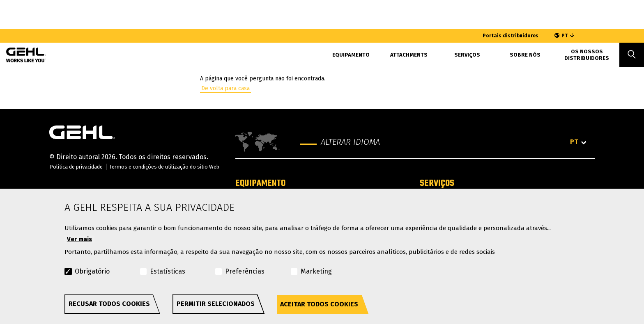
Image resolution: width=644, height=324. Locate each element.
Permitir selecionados (216, 304)
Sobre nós (525, 55)
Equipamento (351, 55)
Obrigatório (92, 271)
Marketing (316, 271)
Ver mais (79, 239)
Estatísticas (168, 271)
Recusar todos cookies (109, 304)
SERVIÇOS (467, 55)
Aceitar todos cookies (319, 304)
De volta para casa (225, 88)
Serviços (437, 183)
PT (565, 36)
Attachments (409, 55)
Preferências (245, 271)
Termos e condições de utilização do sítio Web (164, 167)
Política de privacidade (76, 167)
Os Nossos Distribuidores (587, 55)
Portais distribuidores (511, 36)
